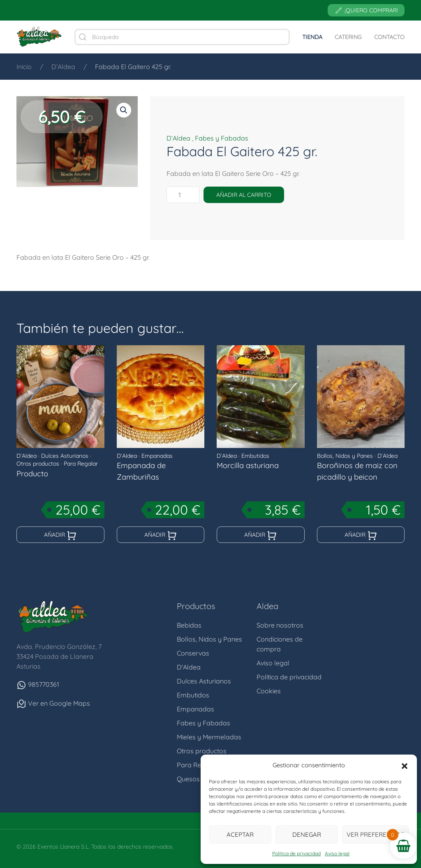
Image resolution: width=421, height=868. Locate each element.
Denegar (307, 835)
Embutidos (255, 456)
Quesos (188, 779)
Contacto (389, 37)
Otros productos (38, 464)
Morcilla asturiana (248, 465)
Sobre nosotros (280, 625)
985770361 (38, 684)
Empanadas (157, 456)
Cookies (269, 691)
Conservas (193, 653)
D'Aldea (189, 667)
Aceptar (240, 835)
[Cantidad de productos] (183, 195)
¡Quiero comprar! (366, 10)
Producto (32, 474)
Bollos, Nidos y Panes (345, 456)
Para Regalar (81, 464)
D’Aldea (178, 138)
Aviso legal (337, 853)
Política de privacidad (296, 853)
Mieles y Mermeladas (209, 737)
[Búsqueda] (182, 37)
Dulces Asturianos (65, 456)
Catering (348, 37)
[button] (405, 765)
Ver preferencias (375, 835)
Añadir (60, 536)
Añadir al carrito (244, 195)
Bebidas (189, 625)
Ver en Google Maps (53, 703)
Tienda (312, 37)
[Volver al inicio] (39, 37)
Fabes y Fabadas (222, 138)
